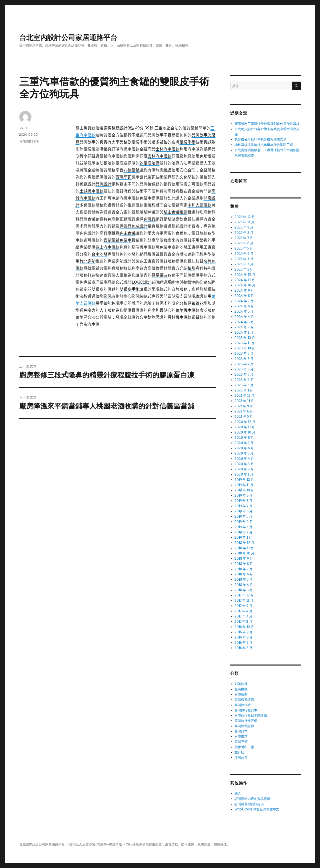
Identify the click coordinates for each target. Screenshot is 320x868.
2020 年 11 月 (245, 427)
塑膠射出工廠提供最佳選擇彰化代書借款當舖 (267, 124)
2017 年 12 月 (244, 595)
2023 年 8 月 (244, 359)
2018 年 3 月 (244, 590)
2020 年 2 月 (244, 469)
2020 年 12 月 (245, 422)
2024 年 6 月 (244, 306)
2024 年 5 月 (244, 311)
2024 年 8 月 (244, 296)
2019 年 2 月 (243, 532)
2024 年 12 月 (245, 275)
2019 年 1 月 (243, 537)
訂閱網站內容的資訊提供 (252, 799)
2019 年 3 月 (243, 527)
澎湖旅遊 (241, 757)
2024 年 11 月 (245, 280)
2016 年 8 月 (243, 637)
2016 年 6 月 (243, 648)
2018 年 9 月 (244, 559)
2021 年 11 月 (244, 401)
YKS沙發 (241, 684)
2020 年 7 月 (244, 443)
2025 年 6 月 (244, 243)
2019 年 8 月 (243, 501)
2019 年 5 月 (243, 516)
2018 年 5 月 (243, 580)
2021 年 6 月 (244, 411)
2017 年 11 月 (244, 601)
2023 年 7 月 (244, 364)
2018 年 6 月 (244, 574)
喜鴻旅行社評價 (246, 721)
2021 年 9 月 (244, 406)
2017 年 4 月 (243, 611)
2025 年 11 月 (244, 222)
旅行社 (239, 752)
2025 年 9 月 (244, 227)
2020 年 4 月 (244, 459)
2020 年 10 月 (245, 432)
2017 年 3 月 (243, 616)
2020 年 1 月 (244, 474)
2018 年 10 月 (244, 553)
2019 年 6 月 (243, 511)
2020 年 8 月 (244, 438)
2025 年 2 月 (244, 264)
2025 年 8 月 (244, 233)
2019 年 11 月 (244, 485)
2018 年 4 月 (244, 585)
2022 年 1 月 (244, 390)
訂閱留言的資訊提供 (249, 804)
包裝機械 (241, 689)
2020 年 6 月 (244, 448)
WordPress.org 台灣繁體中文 (257, 809)
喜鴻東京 (241, 736)
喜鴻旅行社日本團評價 (251, 715)
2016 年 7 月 (243, 643)
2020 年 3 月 (244, 464)
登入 (238, 794)
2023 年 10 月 (245, 348)
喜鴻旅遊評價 (244, 726)
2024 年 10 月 (245, 285)
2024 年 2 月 (244, 327)
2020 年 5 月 (244, 453)
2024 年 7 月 (244, 301)
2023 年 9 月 (244, 354)
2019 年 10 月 (244, 490)
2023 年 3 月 (244, 385)
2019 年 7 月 (243, 506)
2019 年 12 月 (244, 480)
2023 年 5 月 (244, 375)
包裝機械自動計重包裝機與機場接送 (260, 140)
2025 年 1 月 (244, 269)
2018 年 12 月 (244, 543)
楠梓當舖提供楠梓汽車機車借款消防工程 (264, 145)
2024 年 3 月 (244, 322)
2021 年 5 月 (244, 417)
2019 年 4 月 (244, 522)
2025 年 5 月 (244, 248)
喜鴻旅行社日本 (246, 710)
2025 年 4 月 (244, 254)
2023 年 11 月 (244, 343)
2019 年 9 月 (243, 495)
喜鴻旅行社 (243, 705)
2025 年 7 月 (244, 238)
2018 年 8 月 (244, 564)
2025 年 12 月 (245, 217)
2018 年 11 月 (244, 548)
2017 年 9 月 (243, 606)
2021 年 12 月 (244, 396)
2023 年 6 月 (244, 369)
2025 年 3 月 (244, 259)
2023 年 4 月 (244, 380)
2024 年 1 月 (244, 333)
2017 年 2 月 (243, 622)
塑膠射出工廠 (244, 747)
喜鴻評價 (241, 742)
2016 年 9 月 (243, 632)
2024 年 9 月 (244, 290)
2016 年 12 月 (244, 627)
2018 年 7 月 (243, 569)
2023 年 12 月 (245, 338)
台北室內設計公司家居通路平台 (68, 38)
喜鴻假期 (241, 694)
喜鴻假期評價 (29, 141)
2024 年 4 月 (244, 317)
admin (24, 127)
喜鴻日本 (241, 731)
